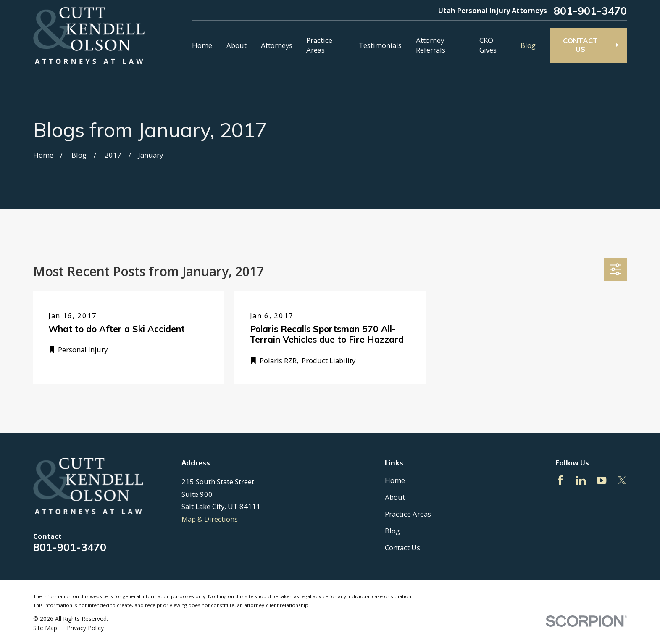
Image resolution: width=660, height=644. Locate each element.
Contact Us (402, 548)
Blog (392, 531)
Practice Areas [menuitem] (319, 45)
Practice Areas (408, 514)
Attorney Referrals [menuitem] (431, 45)
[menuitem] (45, 628)
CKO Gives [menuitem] (488, 45)
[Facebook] (560, 480)
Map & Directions (210, 519)
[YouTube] (601, 480)
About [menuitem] (237, 45)
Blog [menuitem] (528, 45)
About (395, 497)
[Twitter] (622, 480)
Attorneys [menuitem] (277, 45)
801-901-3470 (590, 11)
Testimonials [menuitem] (380, 45)
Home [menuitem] (202, 45)
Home (395, 480)
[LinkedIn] (581, 480)
